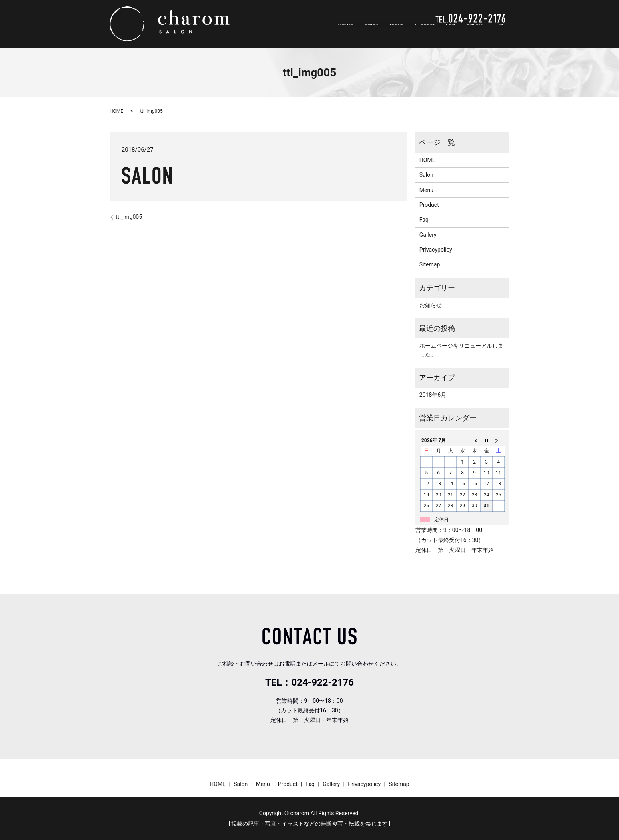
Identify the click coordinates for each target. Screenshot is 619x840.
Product (426, 34)
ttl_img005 (129, 217)
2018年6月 (433, 395)
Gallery (475, 34)
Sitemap (430, 264)
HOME (349, 34)
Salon (374, 34)
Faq (451, 34)
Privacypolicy (436, 250)
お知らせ (431, 305)
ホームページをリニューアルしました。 (461, 350)
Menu (399, 34)
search (504, 34)
